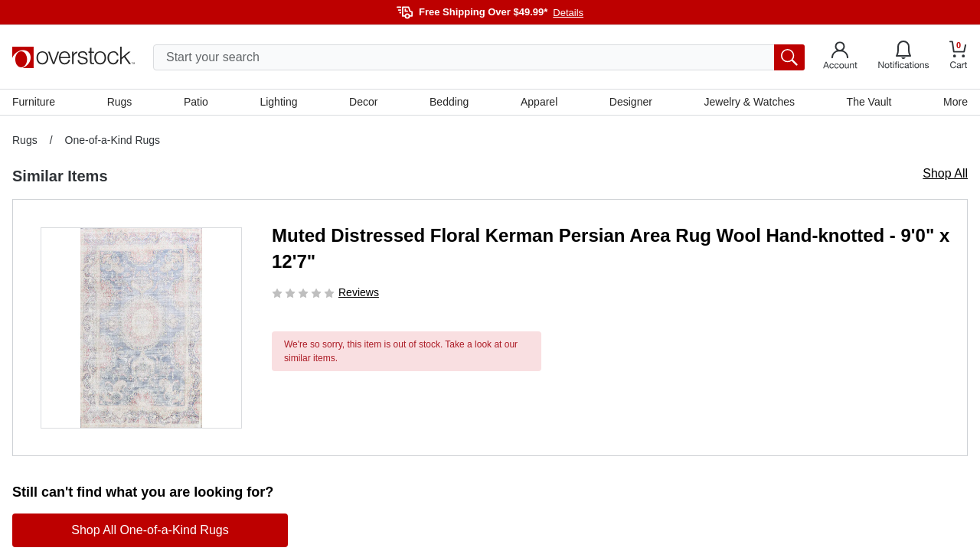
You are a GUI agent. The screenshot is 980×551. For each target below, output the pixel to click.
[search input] (479, 57)
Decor (363, 102)
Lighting (278, 102)
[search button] (789, 57)
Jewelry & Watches (749, 102)
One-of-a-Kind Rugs (113, 140)
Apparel (539, 102)
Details (568, 13)
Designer (631, 102)
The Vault (869, 102)
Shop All (945, 173)
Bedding (449, 102)
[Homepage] (73, 57)
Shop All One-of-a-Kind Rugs (150, 530)
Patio (196, 102)
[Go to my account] (840, 57)
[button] (141, 328)
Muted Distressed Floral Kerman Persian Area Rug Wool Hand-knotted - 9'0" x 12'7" (611, 248)
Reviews (359, 292)
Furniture (34, 102)
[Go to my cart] (959, 57)
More (955, 102)
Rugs (120, 102)
